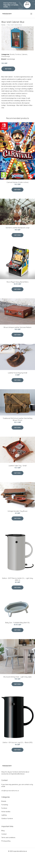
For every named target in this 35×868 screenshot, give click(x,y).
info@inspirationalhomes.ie (10, 791)
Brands (12, 54)
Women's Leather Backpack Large (18, 228)
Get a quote (27, 4)
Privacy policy (6, 841)
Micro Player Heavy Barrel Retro (18, 282)
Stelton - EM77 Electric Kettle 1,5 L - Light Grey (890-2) (17, 579)
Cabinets (24, 54)
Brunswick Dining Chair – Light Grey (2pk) (18, 677)
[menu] (31, 14)
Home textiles (6, 812)
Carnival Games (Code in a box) (18, 182)
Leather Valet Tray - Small (18, 466)
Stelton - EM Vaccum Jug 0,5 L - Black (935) (18, 742)
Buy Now (8, 69)
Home (3, 25)
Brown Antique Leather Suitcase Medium (18, 327)
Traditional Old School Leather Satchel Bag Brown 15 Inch (18, 419)
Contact (4, 834)
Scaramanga (6, 56)
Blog (3, 831)
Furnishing (5, 805)
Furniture (18, 54)
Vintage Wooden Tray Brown (17, 511)
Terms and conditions (8, 837)
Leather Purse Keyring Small (17, 373)
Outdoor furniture (7, 818)
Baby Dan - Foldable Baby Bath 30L (17, 623)
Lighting (4, 815)
